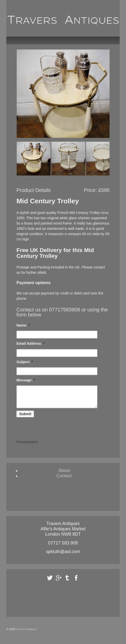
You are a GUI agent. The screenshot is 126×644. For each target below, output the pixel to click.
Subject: (25, 362)
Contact (64, 480)
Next (34, 446)
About (64, 474)
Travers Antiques (26, 633)
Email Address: (30, 343)
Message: (26, 380)
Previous (23, 446)
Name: (23, 325)
